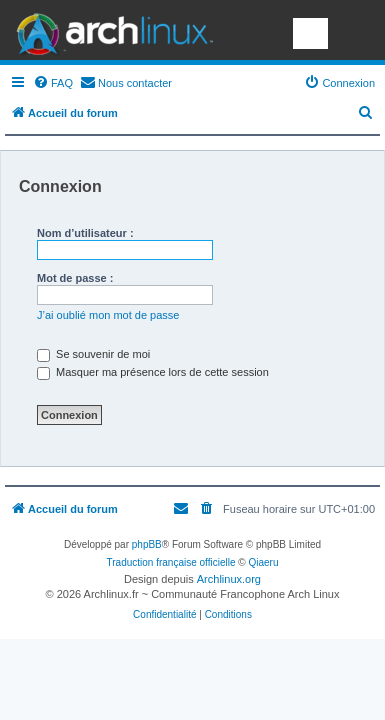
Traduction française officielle (171, 562)
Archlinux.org (229, 579)
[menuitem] (53, 83)
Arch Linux (110, 30)
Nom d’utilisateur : (85, 233)
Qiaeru (263, 562)
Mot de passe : (75, 278)
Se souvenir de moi (93, 354)
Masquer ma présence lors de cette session (153, 372)
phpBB (147, 544)
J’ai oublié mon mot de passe (108, 315)
